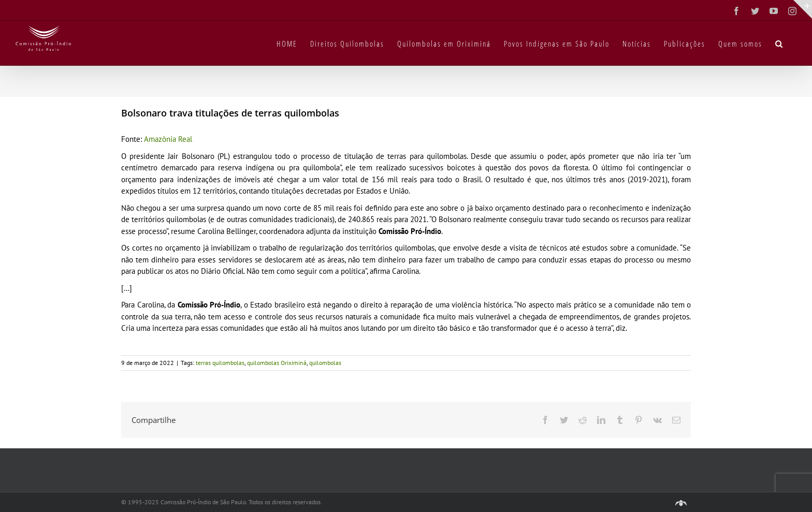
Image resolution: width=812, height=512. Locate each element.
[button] (779, 43)
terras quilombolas (220, 363)
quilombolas (325, 363)
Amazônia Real (168, 139)
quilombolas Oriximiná (277, 363)
